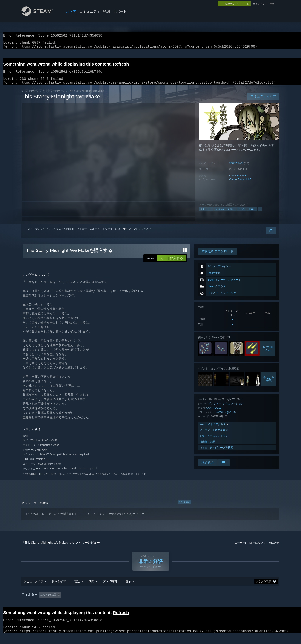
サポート (120, 11)
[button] (172, 263)
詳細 (106, 11)
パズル (242, 214)
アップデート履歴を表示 (214, 435)
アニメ (252, 214)
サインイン (259, 4)
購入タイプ (59, 586)
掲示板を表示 (207, 447)
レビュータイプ (33, 586)
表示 (128, 586)
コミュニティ (90, 11)
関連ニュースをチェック (214, 441)
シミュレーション (225, 214)
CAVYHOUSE (238, 181)
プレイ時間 (110, 586)
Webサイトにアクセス (214, 429)
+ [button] (260, 214)
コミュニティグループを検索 (216, 453)
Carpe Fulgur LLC (240, 185)
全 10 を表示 (269, 384)
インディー (206, 214)
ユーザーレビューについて (250, 548)
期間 (91, 586)
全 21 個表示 (268, 354)
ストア (71, 11)
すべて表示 (185, 507)
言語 (272, 4)
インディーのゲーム (54, 96)
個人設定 (274, 548)
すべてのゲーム (31, 96)
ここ (126, 519)
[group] (150, 600)
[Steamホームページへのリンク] (40, 15)
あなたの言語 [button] (48, 600)
